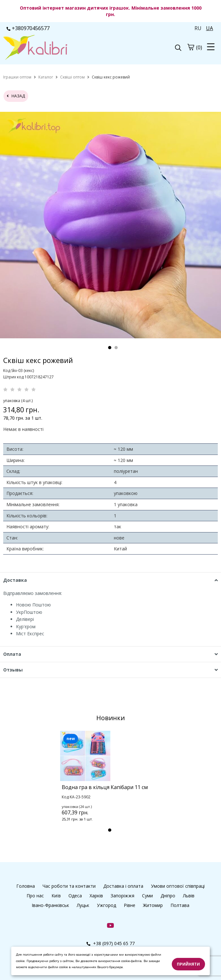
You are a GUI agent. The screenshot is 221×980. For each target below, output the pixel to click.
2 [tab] (116, 348)
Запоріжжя (122, 896)
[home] (17, 77)
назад (16, 96)
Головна (26, 886)
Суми (147, 896)
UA (209, 28)
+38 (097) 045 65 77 (110, 943)
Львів (189, 896)
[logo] (57, 48)
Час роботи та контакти (69, 886)
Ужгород (107, 905)
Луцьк (83, 905)
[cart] (191, 47)
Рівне (130, 905)
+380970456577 (28, 28)
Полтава (180, 905)
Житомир (153, 905)
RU (198, 28)
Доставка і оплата (123, 886)
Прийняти (188, 964)
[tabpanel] (111, 784)
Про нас (35, 896)
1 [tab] (110, 348)
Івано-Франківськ (50, 905)
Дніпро (168, 896)
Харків (96, 896)
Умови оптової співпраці (178, 886)
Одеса (75, 896)
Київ (56, 896)
